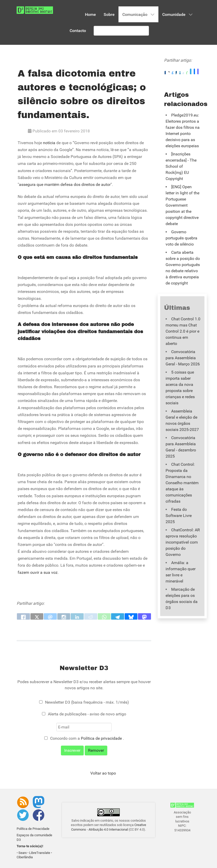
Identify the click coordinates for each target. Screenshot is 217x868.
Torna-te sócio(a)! (30, 846)
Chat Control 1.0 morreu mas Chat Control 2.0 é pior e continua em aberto (183, 331)
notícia (49, 143)
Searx (23, 853)
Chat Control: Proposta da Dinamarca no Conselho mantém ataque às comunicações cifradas (182, 483)
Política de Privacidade (33, 829)
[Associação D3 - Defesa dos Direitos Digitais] (35, 10)
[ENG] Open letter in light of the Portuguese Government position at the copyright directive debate (182, 205)
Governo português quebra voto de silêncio (181, 238)
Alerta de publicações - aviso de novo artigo (87, 714)
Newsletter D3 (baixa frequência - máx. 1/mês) (87, 702)
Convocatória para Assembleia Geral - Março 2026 (183, 358)
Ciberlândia (25, 857)
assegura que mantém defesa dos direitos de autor (65, 184)
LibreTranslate (40, 853)
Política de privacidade (102, 738)
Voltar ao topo (103, 773)
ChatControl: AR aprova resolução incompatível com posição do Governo (183, 542)
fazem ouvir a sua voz (38, 572)
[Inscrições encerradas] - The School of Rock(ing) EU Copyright (181, 166)
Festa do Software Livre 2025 (179, 516)
